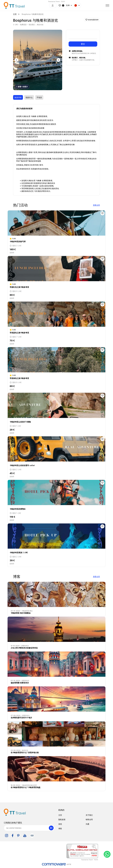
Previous (17, 60)
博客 (60, 829)
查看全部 (96, 205)
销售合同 (89, 819)
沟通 (87, 824)
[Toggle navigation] (107, 5)
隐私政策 (62, 819)
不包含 (39, 97)
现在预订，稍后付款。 (79, 58)
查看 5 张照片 (22, 87)
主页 (60, 815)
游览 (60, 824)
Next (59, 60)
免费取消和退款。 (78, 51)
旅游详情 (18, 97)
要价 (83, 44)
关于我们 (89, 815)
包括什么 (29, 97)
